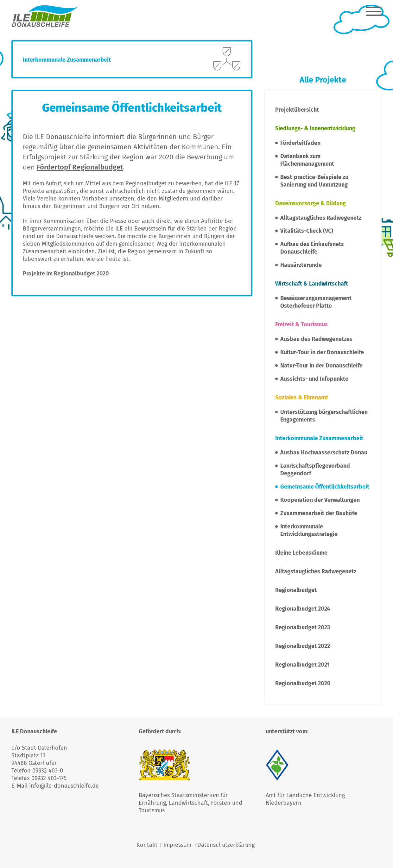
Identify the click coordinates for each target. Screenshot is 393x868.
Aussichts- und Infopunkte (314, 379)
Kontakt (147, 845)
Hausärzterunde (301, 265)
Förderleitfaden (300, 143)
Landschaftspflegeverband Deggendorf (315, 470)
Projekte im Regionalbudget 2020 (66, 274)
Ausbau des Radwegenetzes (316, 339)
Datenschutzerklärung (226, 845)
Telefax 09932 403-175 (39, 778)
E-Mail (20, 786)
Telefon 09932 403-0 (37, 771)
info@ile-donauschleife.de (64, 786)
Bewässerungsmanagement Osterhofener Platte (316, 302)
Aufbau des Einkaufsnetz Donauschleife (312, 248)
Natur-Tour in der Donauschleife (321, 366)
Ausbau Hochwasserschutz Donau (324, 452)
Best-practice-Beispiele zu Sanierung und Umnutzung (314, 181)
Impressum (177, 845)
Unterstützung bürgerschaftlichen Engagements (324, 416)
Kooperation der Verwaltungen (320, 500)
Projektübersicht (297, 110)
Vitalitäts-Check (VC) (307, 231)
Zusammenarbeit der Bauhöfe (319, 513)
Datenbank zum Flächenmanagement (307, 160)
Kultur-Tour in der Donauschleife (322, 352)
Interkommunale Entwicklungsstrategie (309, 530)
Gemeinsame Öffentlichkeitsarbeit (325, 487)
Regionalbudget (296, 590)
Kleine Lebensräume (301, 553)
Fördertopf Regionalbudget (80, 167)
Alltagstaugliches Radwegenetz (321, 218)
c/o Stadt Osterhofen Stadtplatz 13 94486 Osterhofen (39, 755)
